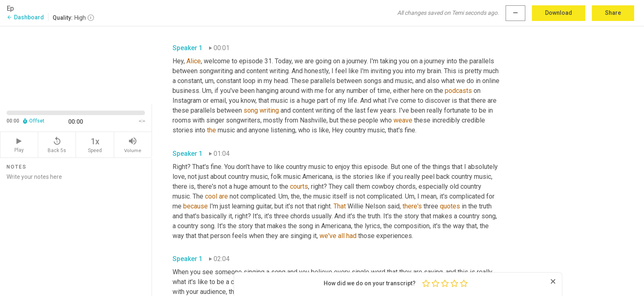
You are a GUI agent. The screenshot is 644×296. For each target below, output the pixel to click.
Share (613, 13)
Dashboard (25, 17)
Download (559, 13)
